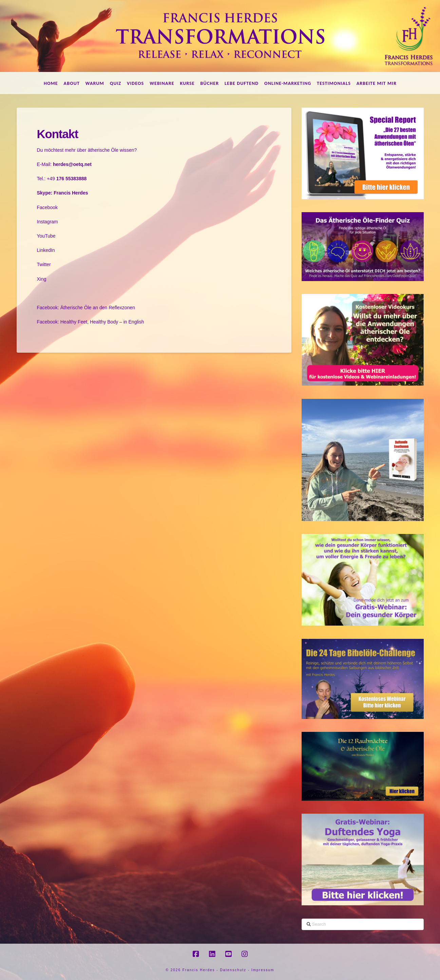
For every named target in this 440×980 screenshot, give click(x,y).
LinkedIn (46, 250)
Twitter (44, 264)
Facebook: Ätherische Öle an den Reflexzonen (86, 308)
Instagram (47, 222)
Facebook (47, 207)
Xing (42, 279)
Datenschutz (233, 970)
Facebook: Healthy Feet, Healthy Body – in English (91, 322)
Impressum (263, 970)
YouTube (46, 236)
